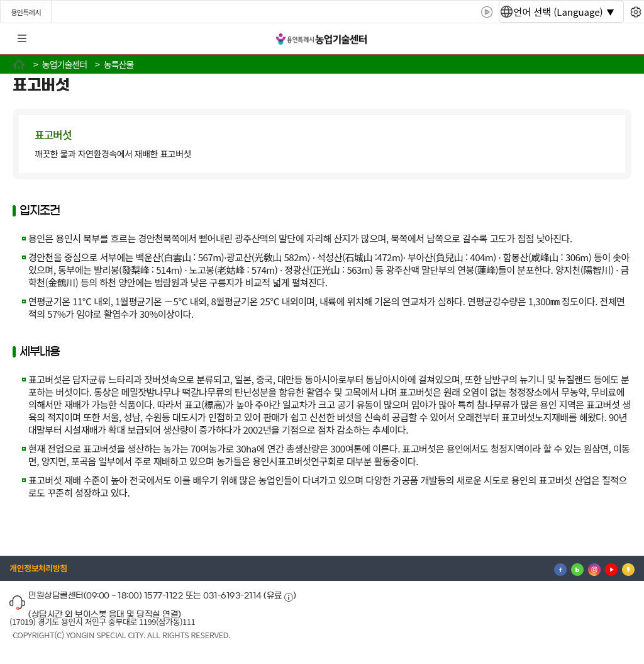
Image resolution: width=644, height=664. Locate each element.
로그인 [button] (623, 39)
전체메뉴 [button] (22, 39)
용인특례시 (26, 12)
